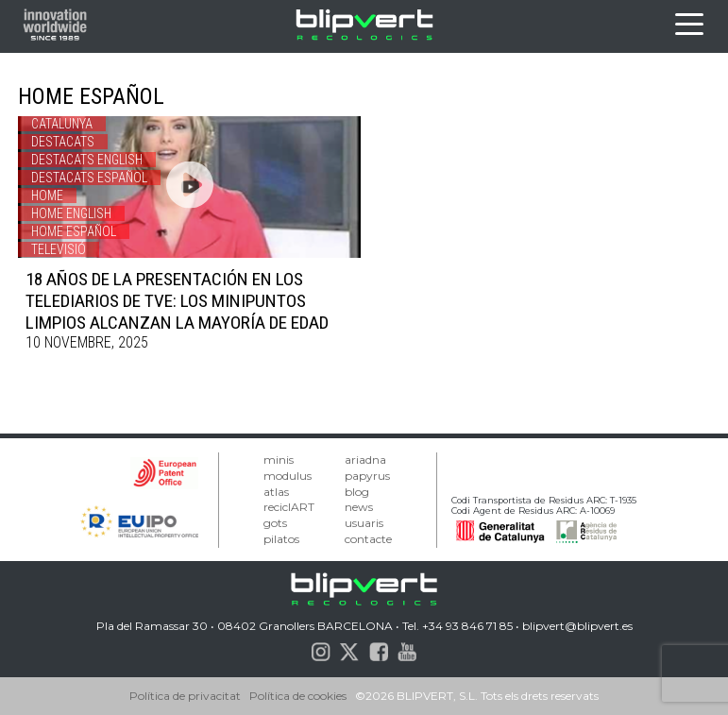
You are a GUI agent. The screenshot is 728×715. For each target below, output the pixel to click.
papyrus (367, 476)
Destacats (63, 142)
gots (275, 523)
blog (357, 492)
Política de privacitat (185, 696)
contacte (368, 539)
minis (279, 460)
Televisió (59, 249)
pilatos (281, 539)
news (359, 507)
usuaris (364, 523)
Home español (74, 231)
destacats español (89, 178)
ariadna (365, 460)
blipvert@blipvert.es (577, 626)
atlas (276, 492)
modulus (288, 476)
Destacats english (87, 160)
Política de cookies (298, 696)
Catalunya (62, 124)
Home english (71, 213)
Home (47, 196)
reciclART (289, 507)
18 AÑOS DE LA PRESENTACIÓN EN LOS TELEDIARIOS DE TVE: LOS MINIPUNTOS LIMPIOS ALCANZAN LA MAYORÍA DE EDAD (177, 301)
